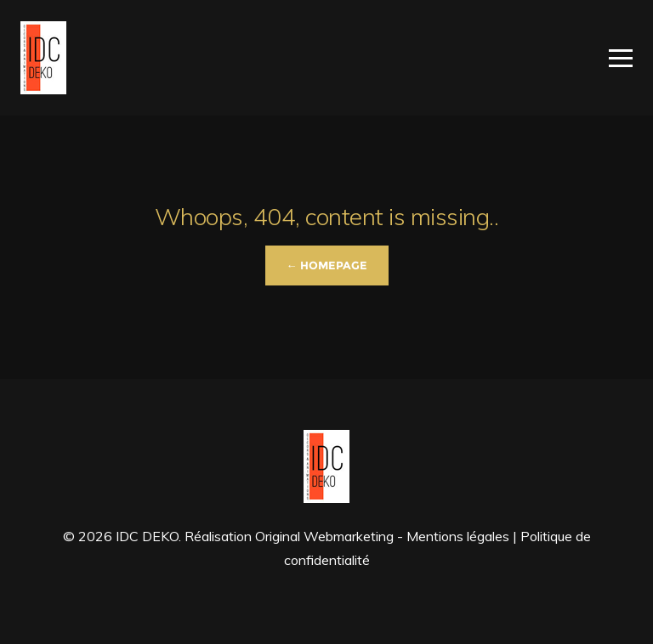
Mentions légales (458, 536)
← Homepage (327, 265)
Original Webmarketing (324, 536)
